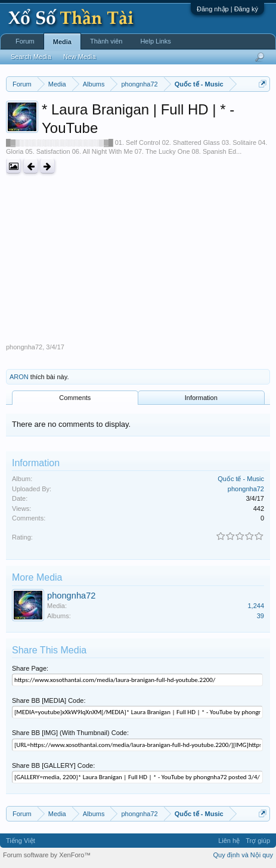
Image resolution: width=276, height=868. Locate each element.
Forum (25, 41)
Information (201, 398)
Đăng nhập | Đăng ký (227, 9)
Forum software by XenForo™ (47, 855)
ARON (19, 377)
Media (62, 42)
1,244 (256, 606)
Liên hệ (229, 841)
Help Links (155, 41)
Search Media (31, 57)
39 (261, 616)
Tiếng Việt (21, 841)
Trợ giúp (258, 841)
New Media (80, 57)
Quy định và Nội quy (244, 855)
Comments (75, 398)
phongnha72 (24, 347)
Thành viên (106, 41)
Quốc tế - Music (241, 479)
